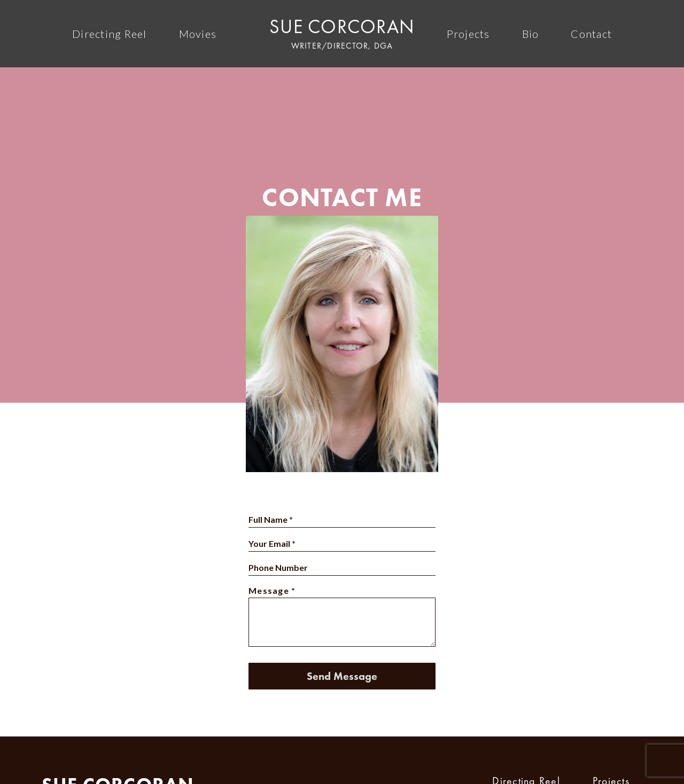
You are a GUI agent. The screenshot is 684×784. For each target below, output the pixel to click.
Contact (591, 34)
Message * (272, 590)
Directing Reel (110, 34)
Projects (468, 34)
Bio (531, 34)
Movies (198, 34)
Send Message (342, 676)
